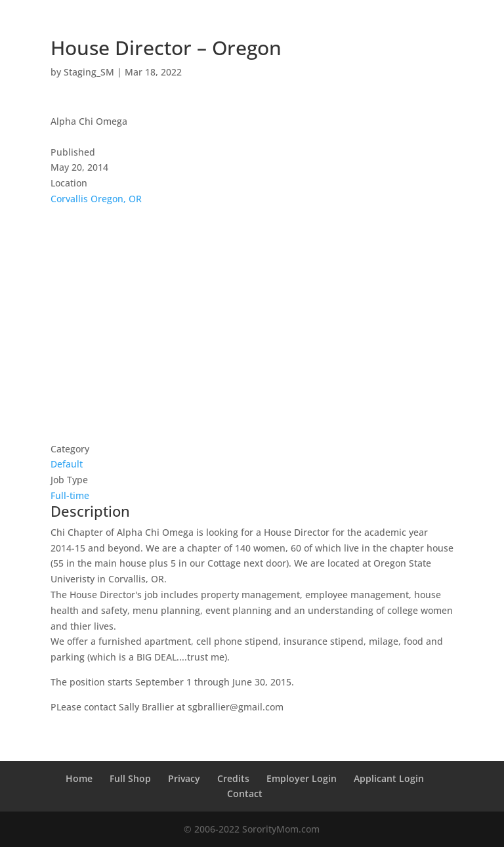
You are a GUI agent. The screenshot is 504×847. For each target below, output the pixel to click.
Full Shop (130, 778)
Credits (233, 778)
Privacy (184, 778)
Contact (245, 793)
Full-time (70, 495)
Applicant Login (389, 778)
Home (79, 778)
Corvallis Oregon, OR (96, 199)
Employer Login (302, 778)
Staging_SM (89, 72)
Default (67, 464)
